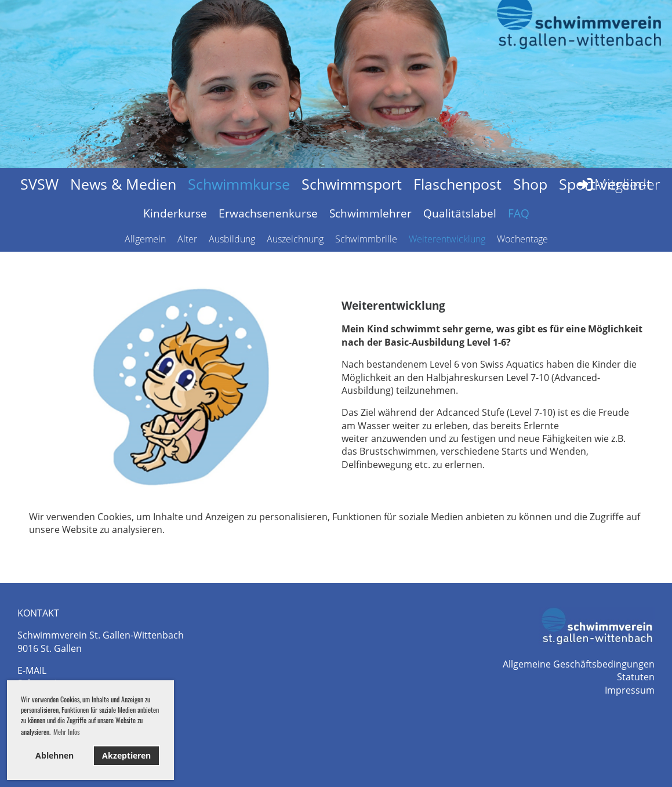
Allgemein (145, 239)
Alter (187, 239)
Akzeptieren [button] (126, 755)
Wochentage (522, 239)
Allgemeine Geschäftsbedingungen (579, 664)
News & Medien (123, 184)
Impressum (630, 690)
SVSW (39, 184)
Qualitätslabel (460, 213)
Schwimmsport (352, 184)
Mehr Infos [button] (66, 732)
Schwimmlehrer (370, 213)
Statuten (636, 677)
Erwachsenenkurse (268, 213)
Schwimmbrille (366, 239)
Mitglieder (618, 184)
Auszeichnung (295, 239)
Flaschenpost (457, 184)
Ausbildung (232, 239)
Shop (530, 184)
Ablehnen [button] (55, 755)
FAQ (519, 213)
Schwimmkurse (239, 184)
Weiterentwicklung (447, 239)
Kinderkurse (175, 213)
